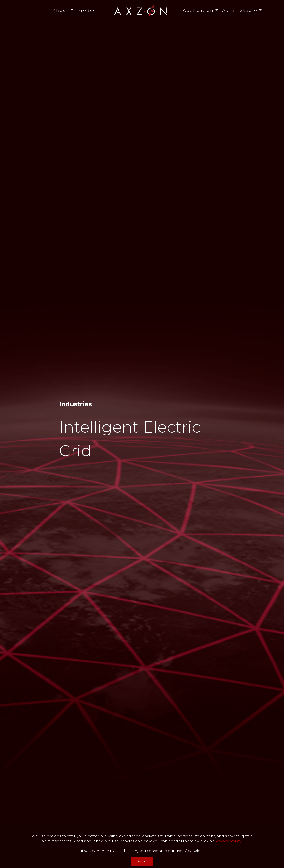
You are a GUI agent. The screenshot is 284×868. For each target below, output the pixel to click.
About (61, 10)
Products (89, 10)
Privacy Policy (228, 850)
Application (198, 10)
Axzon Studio (240, 10)
